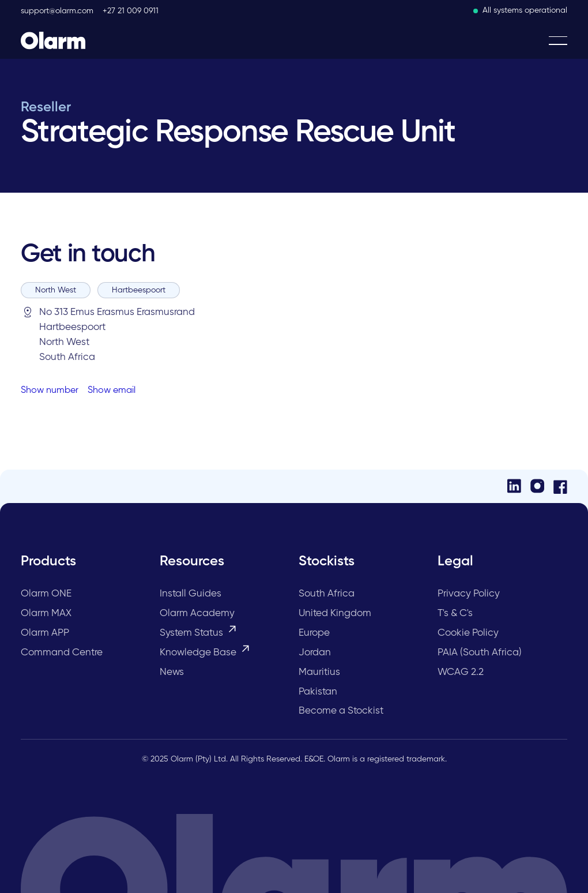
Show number (50, 391)
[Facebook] (560, 486)
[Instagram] (537, 486)
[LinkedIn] (514, 486)
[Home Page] (53, 40)
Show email (112, 391)
